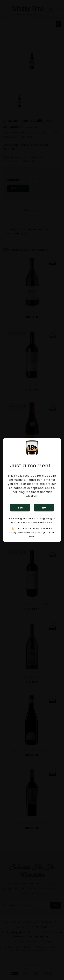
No (44, 508)
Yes (20, 508)
